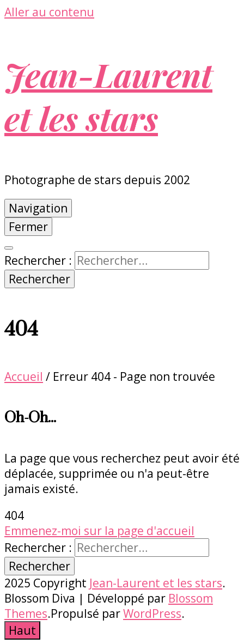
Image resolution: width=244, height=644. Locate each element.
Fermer (28, 227)
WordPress (152, 613)
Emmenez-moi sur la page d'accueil (99, 531)
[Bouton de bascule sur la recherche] (9, 248)
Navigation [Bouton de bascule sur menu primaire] (38, 208)
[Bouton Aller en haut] (22, 630)
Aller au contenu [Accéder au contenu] (49, 12)
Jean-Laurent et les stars (108, 96)
